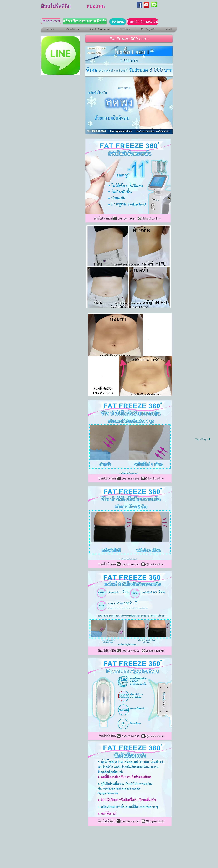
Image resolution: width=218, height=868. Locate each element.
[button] (129, 39)
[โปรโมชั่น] (118, 22)
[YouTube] (146, 5)
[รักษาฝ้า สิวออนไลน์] (142, 22)
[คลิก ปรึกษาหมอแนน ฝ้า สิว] (85, 21)
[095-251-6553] (51, 21)
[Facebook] (140, 5)
